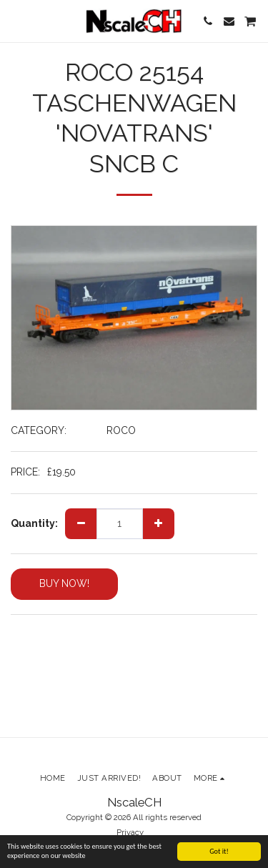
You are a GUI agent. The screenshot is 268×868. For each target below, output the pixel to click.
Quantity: (34, 523)
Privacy (130, 832)
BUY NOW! (64, 583)
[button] (16, 21)
